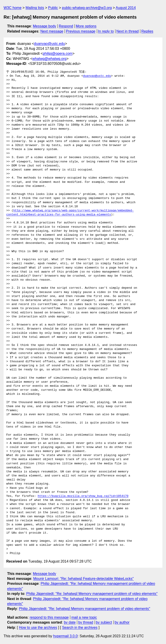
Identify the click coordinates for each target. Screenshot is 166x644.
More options (86, 26)
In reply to (106, 31)
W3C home (13, 8)
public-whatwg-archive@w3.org (87, 8)
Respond (66, 26)
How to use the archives (38, 628)
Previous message (81, 31)
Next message (52, 31)
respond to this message (49, 617)
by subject (104, 622)
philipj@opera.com (58, 53)
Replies (147, 31)
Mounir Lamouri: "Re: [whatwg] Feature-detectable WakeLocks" (84, 579)
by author (122, 622)
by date (70, 622)
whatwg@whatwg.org (49, 59)
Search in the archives (80, 628)
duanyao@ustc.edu (49, 44)
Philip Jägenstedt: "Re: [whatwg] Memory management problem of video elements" (92, 594)
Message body (45, 26)
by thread (86, 622)
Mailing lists (35, 8)
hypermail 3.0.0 (65, 636)
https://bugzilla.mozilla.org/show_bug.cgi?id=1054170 (83, 496)
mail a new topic (84, 617)
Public (53, 8)
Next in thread (128, 31)
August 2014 (126, 8)
